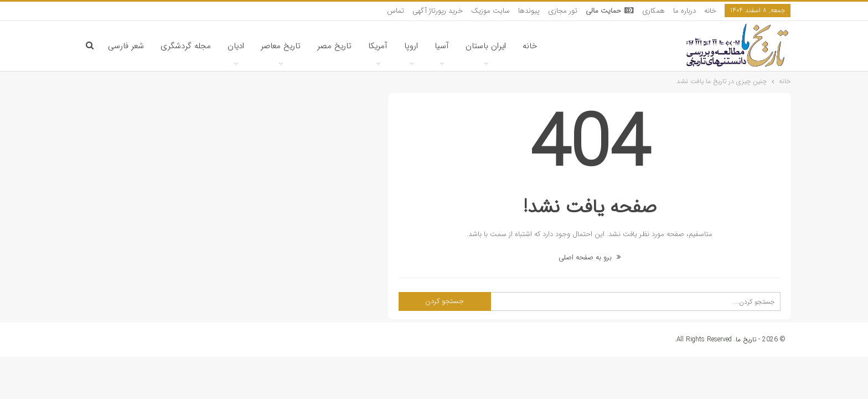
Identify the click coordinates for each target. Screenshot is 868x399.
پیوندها (529, 11)
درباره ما (684, 11)
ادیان (236, 46)
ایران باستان (486, 46)
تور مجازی (563, 11)
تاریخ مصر (334, 46)
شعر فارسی (126, 46)
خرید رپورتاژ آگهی (438, 11)
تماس (396, 11)
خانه (710, 11)
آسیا (442, 46)
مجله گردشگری (186, 46)
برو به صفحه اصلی (590, 257)
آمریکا (378, 46)
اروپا (411, 46)
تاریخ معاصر (281, 46)
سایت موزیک (490, 11)
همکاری (653, 11)
